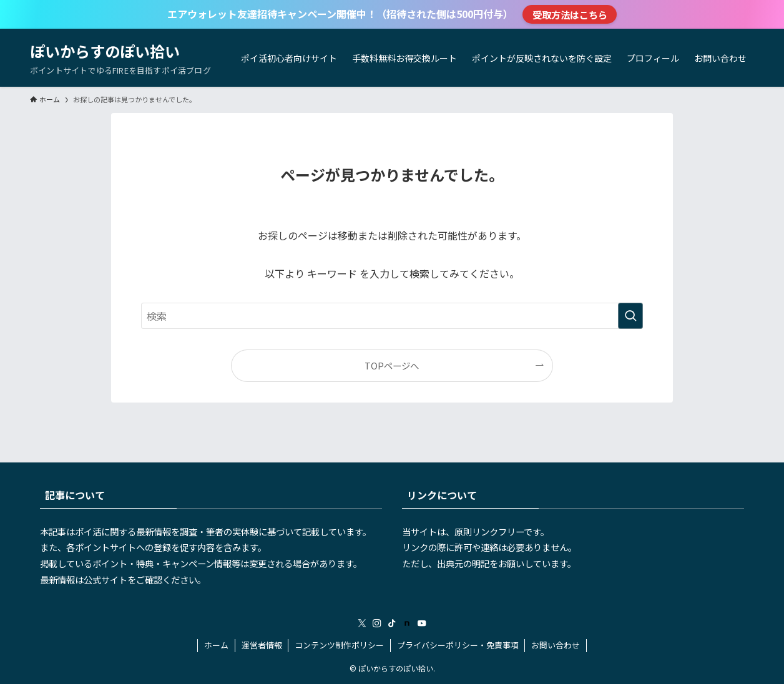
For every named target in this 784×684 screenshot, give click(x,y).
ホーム (216, 645)
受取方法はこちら (570, 14)
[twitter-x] (362, 623)
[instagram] (377, 623)
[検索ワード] (392, 316)
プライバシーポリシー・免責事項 (458, 645)
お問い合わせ (556, 645)
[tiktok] (392, 623)
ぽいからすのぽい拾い (105, 51)
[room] (407, 623)
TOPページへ (392, 365)
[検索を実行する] (630, 316)
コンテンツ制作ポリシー (339, 645)
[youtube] (422, 623)
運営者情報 (262, 645)
